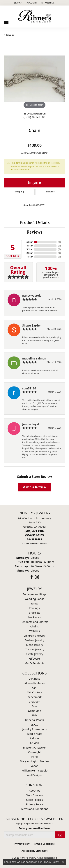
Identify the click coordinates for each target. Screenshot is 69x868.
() (59, 242)
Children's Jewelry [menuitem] (34, 636)
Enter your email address (34, 828)
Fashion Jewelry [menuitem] (34, 640)
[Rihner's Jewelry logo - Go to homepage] (35, 17)
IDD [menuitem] (35, 715)
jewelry (10, 35)
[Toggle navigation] (6, 21)
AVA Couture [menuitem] (34, 692)
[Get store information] (34, 544)
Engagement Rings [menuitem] (35, 594)
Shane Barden (32, 325)
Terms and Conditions (34, 809)
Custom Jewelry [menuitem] (34, 649)
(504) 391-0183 (34, 117)
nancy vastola (32, 296)
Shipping (19, 192)
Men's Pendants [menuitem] (34, 663)
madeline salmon (34, 358)
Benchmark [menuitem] (34, 697)
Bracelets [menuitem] (34, 613)
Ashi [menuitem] (34, 688)
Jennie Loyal (31, 424)
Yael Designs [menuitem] (34, 775)
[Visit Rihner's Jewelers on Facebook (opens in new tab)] (32, 577)
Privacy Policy (34, 804)
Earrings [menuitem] (34, 608)
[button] (18, 3)
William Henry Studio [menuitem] (34, 771)
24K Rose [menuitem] (35, 679)
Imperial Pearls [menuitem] (35, 720)
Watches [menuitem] (34, 631)
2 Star (30, 253)
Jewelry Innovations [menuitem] (35, 729)
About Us (35, 791)
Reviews (34, 232)
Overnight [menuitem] (34, 752)
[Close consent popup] (63, 862)
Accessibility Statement (34, 851)
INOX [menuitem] (34, 725)
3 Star (30, 249)
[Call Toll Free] (34, 535)
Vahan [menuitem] (34, 766)
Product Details (35, 223)
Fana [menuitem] (34, 706)
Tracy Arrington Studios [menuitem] (34, 761)
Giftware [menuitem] (35, 659)
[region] (34, 79)
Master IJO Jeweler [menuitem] (35, 748)
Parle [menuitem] (34, 757)
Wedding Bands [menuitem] (34, 599)
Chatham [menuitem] (35, 702)
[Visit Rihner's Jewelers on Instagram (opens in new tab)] (37, 577)
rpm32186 (29, 388)
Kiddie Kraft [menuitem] (34, 734)
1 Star (30, 257)
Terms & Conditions (44, 844)
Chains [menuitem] (35, 626)
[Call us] (34, 539)
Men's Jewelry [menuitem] (35, 645)
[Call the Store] (34, 531)
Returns (50, 192)
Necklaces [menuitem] (34, 617)
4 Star (30, 246)
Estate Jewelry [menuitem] (34, 654)
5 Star (30, 242)
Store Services (34, 795)
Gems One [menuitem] (34, 711)
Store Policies (35, 800)
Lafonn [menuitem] (34, 738)
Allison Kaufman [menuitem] (35, 683)
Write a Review (34, 487)
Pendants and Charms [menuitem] (34, 622)
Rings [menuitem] (34, 603)
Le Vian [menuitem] (34, 743)
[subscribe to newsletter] (60, 835)
